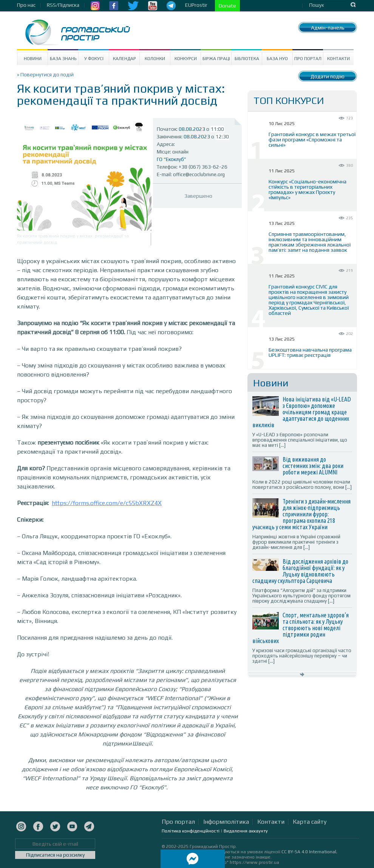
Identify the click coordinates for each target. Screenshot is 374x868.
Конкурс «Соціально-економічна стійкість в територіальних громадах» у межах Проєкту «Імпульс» (308, 189)
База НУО (277, 59)
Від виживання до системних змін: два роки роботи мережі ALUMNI (313, 466)
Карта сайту (310, 822)
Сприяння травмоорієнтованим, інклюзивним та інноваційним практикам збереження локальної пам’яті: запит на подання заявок (310, 242)
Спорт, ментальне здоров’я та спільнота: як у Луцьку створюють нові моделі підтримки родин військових (301, 628)
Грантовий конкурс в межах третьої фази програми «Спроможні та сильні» (312, 139)
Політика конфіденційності (191, 831)
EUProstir (196, 5)
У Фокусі (94, 59)
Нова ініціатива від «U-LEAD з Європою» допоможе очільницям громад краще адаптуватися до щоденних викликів (302, 412)
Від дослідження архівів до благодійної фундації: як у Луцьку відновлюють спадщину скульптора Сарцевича (300, 571)
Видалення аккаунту (246, 831)
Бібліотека (247, 59)
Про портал (308, 59)
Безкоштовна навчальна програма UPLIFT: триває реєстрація (310, 352)
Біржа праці (216, 59)
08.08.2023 (192, 129)
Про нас (26, 5)
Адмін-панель (328, 28)
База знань (63, 59)
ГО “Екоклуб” (172, 159)
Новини (33, 59)
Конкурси (186, 59)
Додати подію (328, 76)
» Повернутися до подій (45, 74)
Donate (227, 6)
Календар (124, 59)
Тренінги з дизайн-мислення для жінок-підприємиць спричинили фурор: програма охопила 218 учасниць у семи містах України (301, 514)
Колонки (155, 59)
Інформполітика (226, 822)
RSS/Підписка (63, 5)
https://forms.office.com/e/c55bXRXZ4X (107, 503)
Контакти (338, 59)
